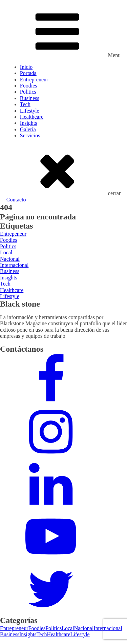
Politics (28, 92)
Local (68, 628)
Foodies (29, 86)
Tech (25, 104)
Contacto (16, 200)
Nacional (84, 628)
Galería (28, 129)
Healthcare (32, 117)
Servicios (30, 135)
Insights (29, 123)
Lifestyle (30, 111)
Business (30, 98)
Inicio (26, 67)
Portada (28, 73)
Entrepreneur (34, 80)
